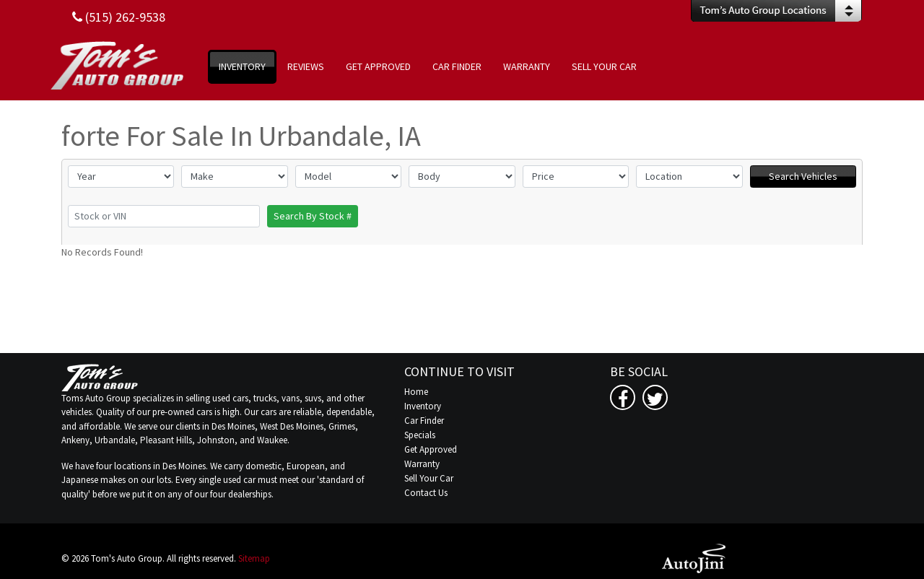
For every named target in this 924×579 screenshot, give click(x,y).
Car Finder (424, 421)
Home (416, 392)
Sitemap (254, 558)
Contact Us (426, 493)
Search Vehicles (803, 176)
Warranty (422, 464)
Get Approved (431, 449)
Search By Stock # (313, 216)
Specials (420, 435)
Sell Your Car (429, 478)
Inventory (423, 406)
